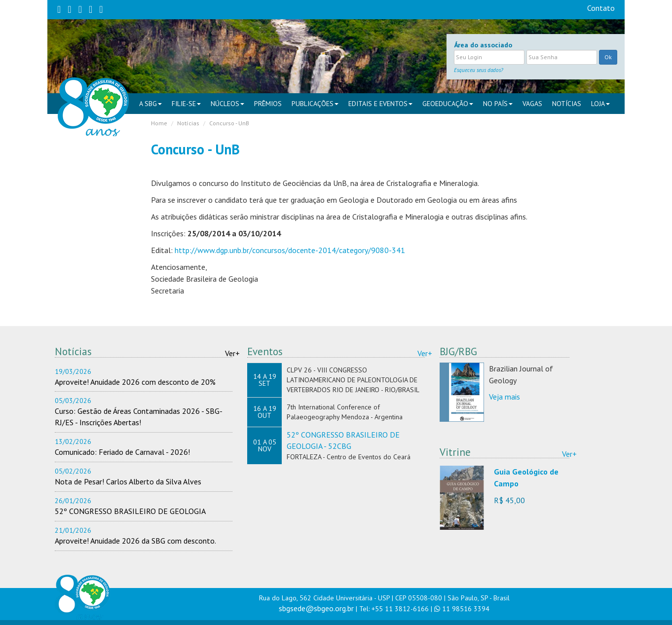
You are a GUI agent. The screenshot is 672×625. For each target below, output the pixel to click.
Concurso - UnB (229, 123)
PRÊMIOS (268, 104)
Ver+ (232, 353)
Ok (608, 57)
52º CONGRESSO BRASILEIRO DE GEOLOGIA (130, 511)
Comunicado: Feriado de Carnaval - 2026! (122, 452)
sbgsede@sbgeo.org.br (316, 608)
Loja (600, 104)
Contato (601, 8)
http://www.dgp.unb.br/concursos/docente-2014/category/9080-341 (290, 250)
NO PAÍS (498, 104)
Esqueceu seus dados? (479, 70)
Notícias (567, 104)
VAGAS (532, 104)
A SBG (150, 104)
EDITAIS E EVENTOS (380, 104)
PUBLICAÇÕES (315, 104)
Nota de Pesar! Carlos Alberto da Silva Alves (128, 481)
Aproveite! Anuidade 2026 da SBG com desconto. (135, 541)
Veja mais (504, 397)
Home (159, 123)
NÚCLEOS (227, 104)
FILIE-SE (186, 104)
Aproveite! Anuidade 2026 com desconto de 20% (135, 382)
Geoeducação (448, 104)
